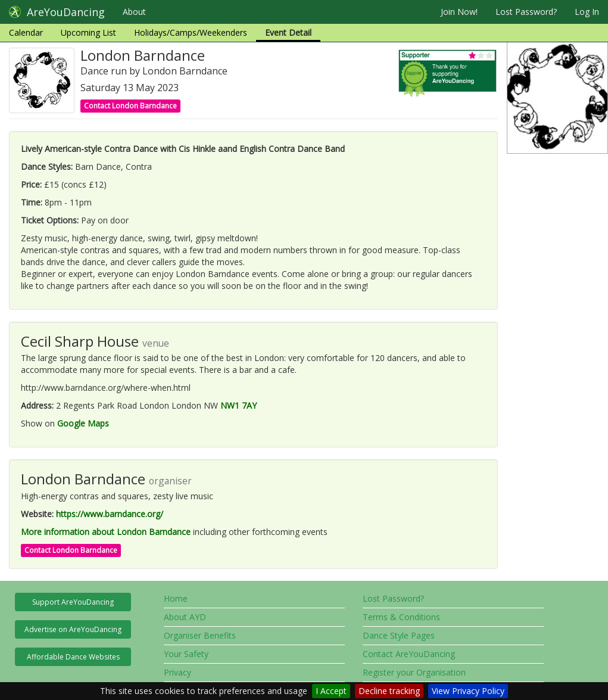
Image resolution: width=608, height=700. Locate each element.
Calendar (26, 32)
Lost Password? (526, 12)
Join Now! (459, 12)
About (134, 12)
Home (176, 598)
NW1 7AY (238, 405)
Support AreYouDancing (73, 602)
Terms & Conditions (401, 617)
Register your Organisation (414, 672)
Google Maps (83, 423)
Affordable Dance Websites (73, 657)
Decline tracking (389, 691)
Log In (587, 12)
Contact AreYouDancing (409, 654)
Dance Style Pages (399, 635)
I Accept (331, 691)
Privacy (177, 672)
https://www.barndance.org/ (110, 514)
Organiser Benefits (200, 635)
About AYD (185, 617)
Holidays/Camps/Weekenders (191, 32)
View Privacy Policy (468, 691)
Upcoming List (88, 32)
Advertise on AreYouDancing (73, 629)
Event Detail (288, 32)
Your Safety (186, 654)
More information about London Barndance (106, 532)
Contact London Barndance (130, 106)
